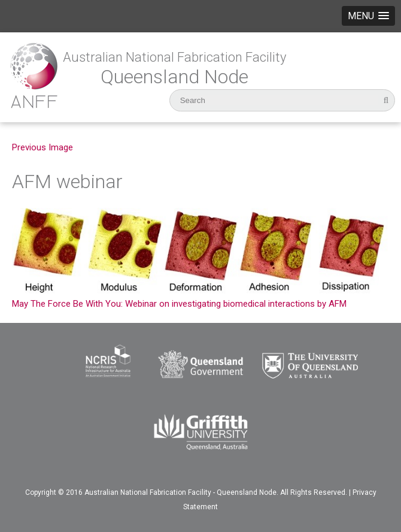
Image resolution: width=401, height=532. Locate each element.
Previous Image (42, 147)
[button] (368, 16)
